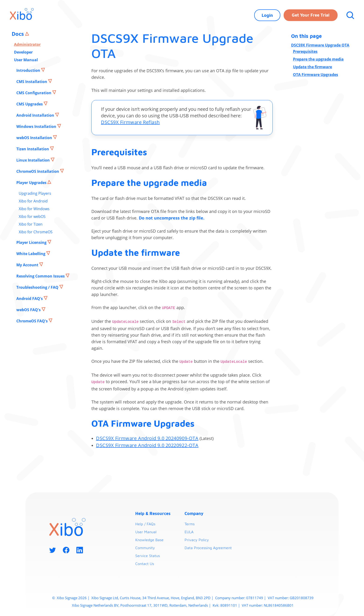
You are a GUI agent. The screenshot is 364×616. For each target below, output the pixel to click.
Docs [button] (18, 34)
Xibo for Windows (34, 209)
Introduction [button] (29, 70)
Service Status (148, 556)
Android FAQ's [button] (30, 299)
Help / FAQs (145, 524)
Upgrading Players (35, 193)
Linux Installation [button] (34, 160)
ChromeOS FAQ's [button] (32, 321)
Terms (190, 524)
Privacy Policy (197, 540)
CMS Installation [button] (32, 82)
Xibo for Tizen (31, 224)
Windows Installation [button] (37, 126)
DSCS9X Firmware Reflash (130, 122)
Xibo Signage (67, 598)
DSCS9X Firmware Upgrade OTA (320, 45)
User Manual (26, 60)
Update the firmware (312, 67)
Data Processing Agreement (208, 548)
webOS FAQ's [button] (29, 310)
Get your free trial (311, 15)
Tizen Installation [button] (33, 149)
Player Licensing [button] (32, 242)
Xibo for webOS (32, 216)
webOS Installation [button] (35, 138)
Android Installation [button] (36, 115)
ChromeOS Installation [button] (38, 171)
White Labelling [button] (31, 254)
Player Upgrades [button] (32, 183)
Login (267, 15)
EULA (189, 532)
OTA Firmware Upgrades (316, 75)
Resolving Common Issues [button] (41, 276)
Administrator (27, 44)
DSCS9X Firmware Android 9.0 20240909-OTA (147, 438)
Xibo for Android (33, 201)
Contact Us (145, 564)
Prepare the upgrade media (318, 59)
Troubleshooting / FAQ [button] (38, 287)
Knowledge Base (149, 540)
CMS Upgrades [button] (30, 104)
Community (145, 548)
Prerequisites (305, 51)
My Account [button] (28, 265)
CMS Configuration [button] (34, 93)
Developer (23, 52)
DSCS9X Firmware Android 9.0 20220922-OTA (147, 445)
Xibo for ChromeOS (36, 232)
